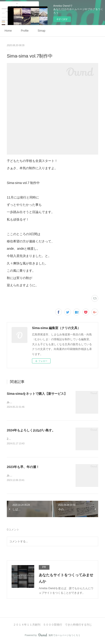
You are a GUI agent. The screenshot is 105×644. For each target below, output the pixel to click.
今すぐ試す (62, 19)
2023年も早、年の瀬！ (23, 467)
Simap (42, 31)
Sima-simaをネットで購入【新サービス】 (37, 394)
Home (8, 31)
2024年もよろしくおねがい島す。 (31, 430)
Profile (25, 31)
